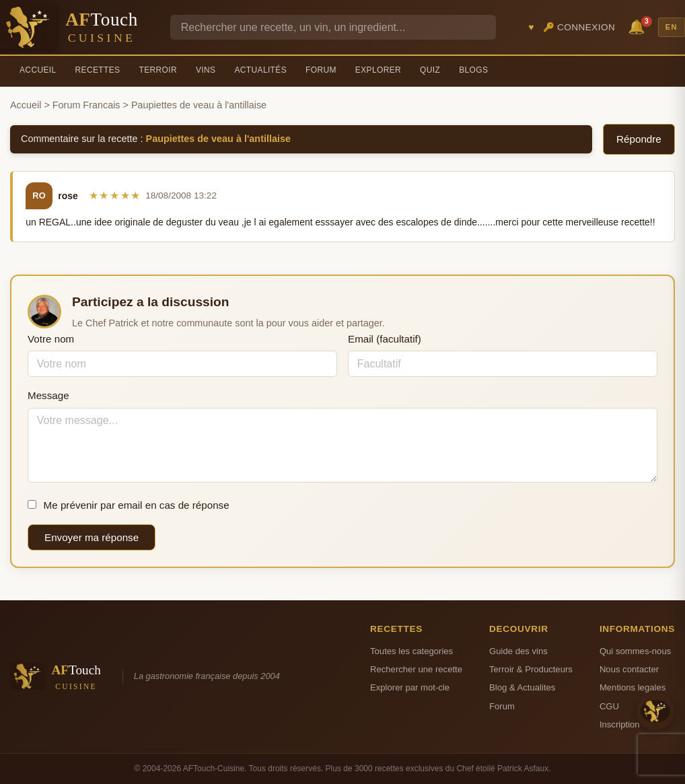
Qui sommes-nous (635, 651)
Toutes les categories (411, 651)
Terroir (158, 70)
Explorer (378, 70)
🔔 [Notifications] (639, 26)
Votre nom (51, 339)
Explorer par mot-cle (410, 687)
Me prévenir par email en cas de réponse (129, 505)
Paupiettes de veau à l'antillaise (218, 139)
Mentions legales (633, 687)
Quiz (430, 70)
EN (672, 27)
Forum (321, 70)
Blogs (473, 70)
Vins (206, 70)
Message (48, 395)
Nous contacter (629, 669)
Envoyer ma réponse (92, 537)
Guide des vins (518, 651)
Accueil (38, 70)
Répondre (639, 139)
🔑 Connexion (579, 27)
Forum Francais (86, 105)
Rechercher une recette (416, 669)
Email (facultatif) (385, 339)
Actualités (260, 70)
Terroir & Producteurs (531, 669)
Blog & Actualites (522, 687)
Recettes (98, 70)
